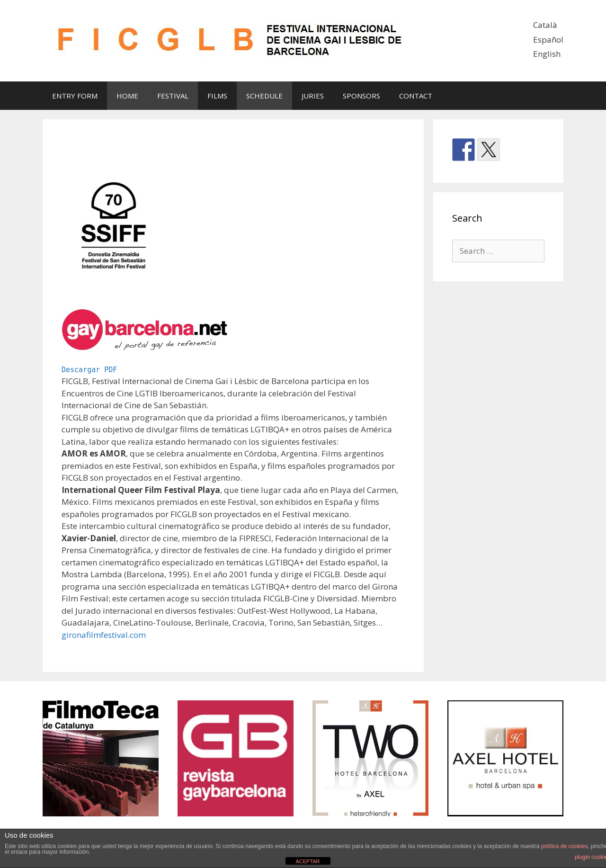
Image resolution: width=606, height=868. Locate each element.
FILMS (217, 96)
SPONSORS (361, 96)
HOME (127, 96)
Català (545, 25)
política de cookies (565, 846)
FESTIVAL (173, 96)
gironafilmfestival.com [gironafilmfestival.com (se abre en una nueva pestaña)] (104, 635)
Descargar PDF (89, 370)
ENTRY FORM (75, 96)
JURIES (313, 96)
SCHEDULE (264, 96)
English (547, 54)
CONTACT (416, 96)
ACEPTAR (307, 861)
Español (548, 40)
